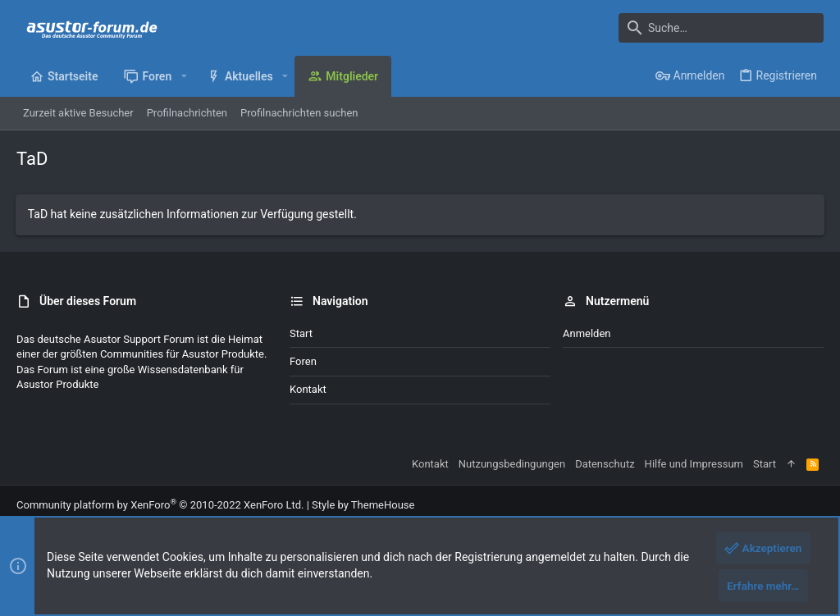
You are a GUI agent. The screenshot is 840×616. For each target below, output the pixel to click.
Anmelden (587, 333)
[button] (183, 76)
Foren (303, 361)
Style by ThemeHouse (363, 505)
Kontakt (308, 389)
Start (301, 333)
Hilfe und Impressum (694, 464)
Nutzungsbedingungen (512, 464)
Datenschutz (605, 464)
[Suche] (721, 28)
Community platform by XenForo (160, 505)
